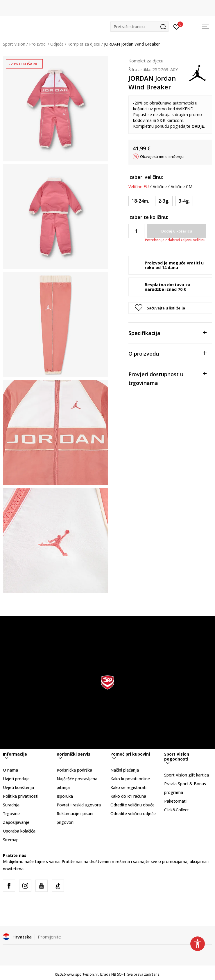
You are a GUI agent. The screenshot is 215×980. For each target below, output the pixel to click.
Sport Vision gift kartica (187, 775)
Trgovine (11, 814)
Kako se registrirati (128, 787)
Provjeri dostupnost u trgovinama (167, 378)
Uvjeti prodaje (16, 779)
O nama (10, 770)
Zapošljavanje (16, 822)
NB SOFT (118, 974)
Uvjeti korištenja (18, 787)
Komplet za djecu (84, 44)
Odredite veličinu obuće (132, 805)
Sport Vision (14, 44)
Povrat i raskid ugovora (79, 805)
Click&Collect (177, 810)
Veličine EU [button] (139, 187)
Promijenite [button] (49, 937)
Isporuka (65, 796)
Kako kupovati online (130, 779)
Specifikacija (167, 333)
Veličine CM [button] (182, 187)
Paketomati (175, 801)
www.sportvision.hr (82, 974)
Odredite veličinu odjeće (133, 814)
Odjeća (57, 44)
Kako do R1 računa (128, 796)
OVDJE (198, 126)
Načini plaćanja (125, 770)
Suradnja (11, 805)
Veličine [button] (160, 187)
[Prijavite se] (177, 26)
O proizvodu (167, 353)
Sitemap (11, 840)
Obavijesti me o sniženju (162, 156)
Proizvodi (38, 44)
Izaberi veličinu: (146, 177)
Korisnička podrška (74, 770)
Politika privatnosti (21, 796)
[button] (139, 27)
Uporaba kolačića (19, 831)
